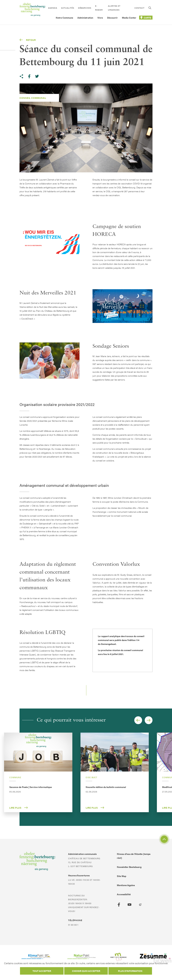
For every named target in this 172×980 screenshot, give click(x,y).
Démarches (85, 8)
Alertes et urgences (114, 8)
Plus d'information (130, 971)
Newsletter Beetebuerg (129, 867)
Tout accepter (42, 971)
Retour (28, 40)
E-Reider (99, 8)
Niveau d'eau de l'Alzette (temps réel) (134, 856)
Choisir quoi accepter (86, 971)
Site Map (122, 876)
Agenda (53, 8)
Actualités (68, 8)
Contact (139, 8)
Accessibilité (124, 894)
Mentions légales (126, 885)
